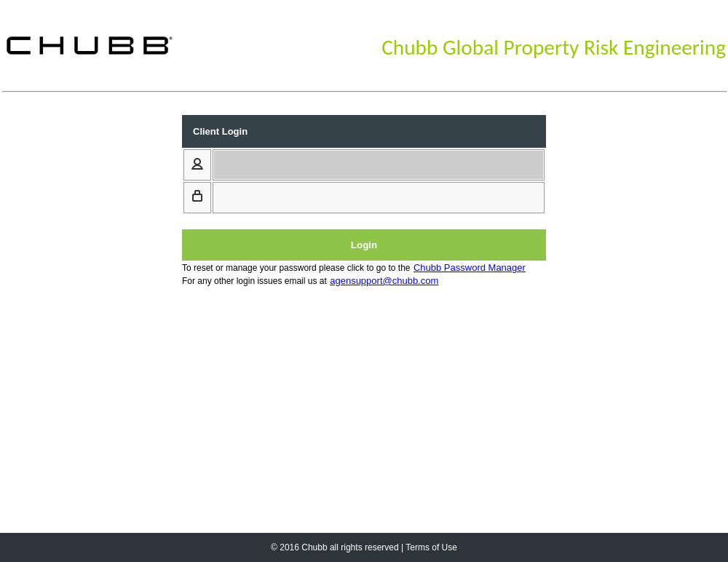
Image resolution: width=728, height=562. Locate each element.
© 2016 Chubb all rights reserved (335, 547)
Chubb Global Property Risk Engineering (554, 47)
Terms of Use (431, 547)
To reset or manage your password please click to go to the (296, 268)
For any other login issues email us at (254, 281)
